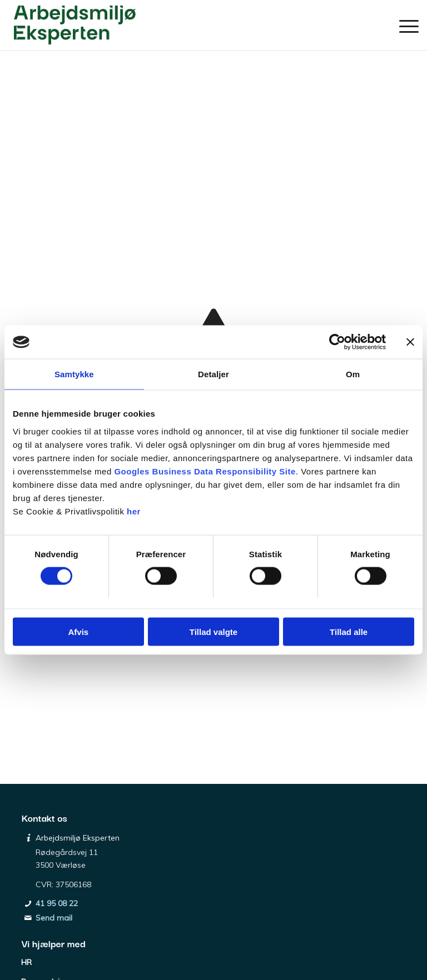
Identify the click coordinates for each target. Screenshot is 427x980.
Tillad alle (349, 631)
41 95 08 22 (57, 903)
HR (26, 962)
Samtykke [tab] (74, 374)
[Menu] (403, 25)
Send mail (54, 918)
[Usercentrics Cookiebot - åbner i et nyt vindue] (337, 342)
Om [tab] (353, 374)
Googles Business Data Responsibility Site (205, 471)
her (134, 511)
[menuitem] (403, 25)
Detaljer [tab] (213, 374)
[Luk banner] (410, 342)
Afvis (78, 631)
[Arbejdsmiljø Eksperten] (75, 25)
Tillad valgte (213, 631)
